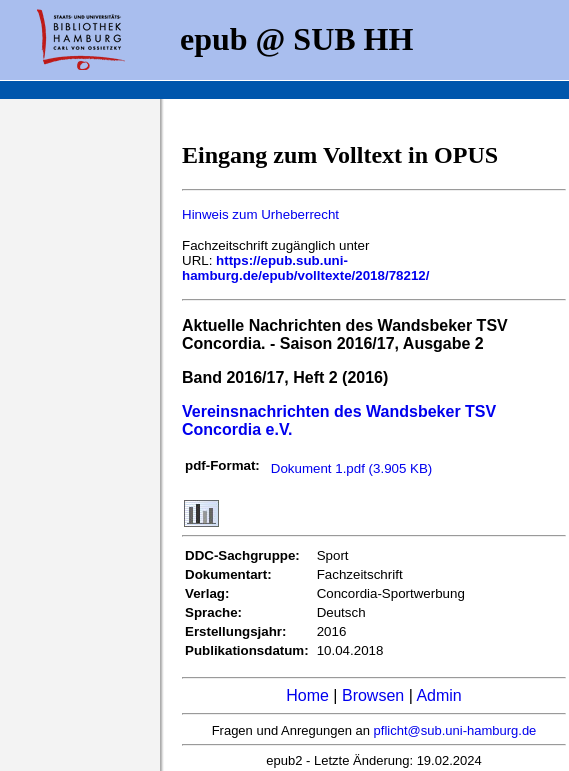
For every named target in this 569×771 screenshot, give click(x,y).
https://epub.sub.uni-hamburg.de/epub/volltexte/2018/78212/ (305, 268)
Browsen (373, 695)
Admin (438, 695)
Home (307, 695)
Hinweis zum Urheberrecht (260, 214)
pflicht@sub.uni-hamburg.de (455, 730)
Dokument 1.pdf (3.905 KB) (352, 468)
